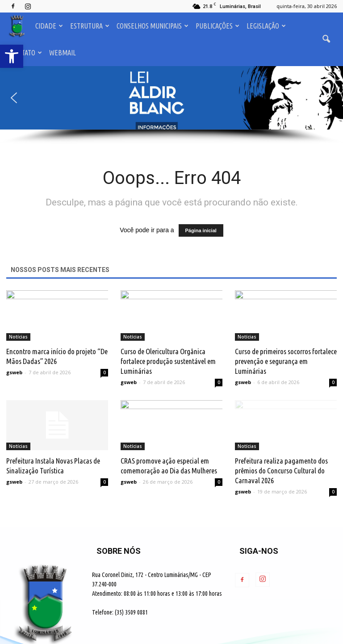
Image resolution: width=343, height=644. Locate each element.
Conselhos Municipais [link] (153, 26)
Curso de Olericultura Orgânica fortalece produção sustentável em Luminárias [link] (168, 361)
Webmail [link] (63, 53)
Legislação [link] (266, 26)
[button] (171, 98)
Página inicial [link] (201, 230)
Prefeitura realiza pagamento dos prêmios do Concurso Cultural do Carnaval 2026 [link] (281, 470)
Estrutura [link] (90, 26)
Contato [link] (26, 53)
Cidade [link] (49, 26)
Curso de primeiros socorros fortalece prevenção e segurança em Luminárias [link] (286, 361)
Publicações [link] (218, 26)
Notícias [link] (18, 337)
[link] (12, 56)
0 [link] (105, 372)
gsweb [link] (14, 372)
